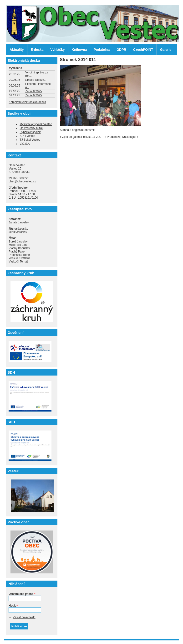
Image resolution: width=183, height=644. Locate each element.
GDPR (121, 50)
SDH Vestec (27, 136)
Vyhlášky (57, 50)
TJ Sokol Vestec (30, 140)
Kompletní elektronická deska (27, 102)
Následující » (130, 137)
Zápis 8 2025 (33, 91)
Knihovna (79, 50)
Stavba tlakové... (36, 80)
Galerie (166, 50)
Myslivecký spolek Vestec (36, 124)
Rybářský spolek (30, 132)
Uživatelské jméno (22, 594)
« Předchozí (112, 137)
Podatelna (102, 50)
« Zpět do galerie (71, 137)
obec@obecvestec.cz (22, 181)
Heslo (13, 606)
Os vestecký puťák (31, 128)
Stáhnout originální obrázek (77, 130)
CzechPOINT (143, 50)
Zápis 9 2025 (33, 95)
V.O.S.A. (25, 144)
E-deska (37, 50)
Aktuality (17, 50)
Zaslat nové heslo (24, 617)
